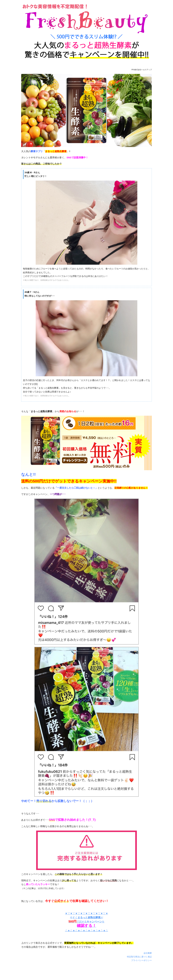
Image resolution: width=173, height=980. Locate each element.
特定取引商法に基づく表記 (139, 957)
